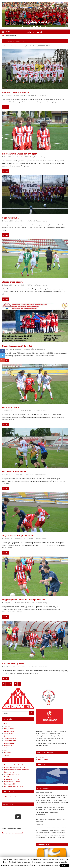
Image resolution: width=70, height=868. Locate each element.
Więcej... (6, 107)
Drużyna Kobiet (9, 731)
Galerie (7, 755)
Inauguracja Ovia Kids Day (12, 774)
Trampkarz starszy (41, 95)
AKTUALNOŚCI (30, 95)
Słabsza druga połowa (15, 282)
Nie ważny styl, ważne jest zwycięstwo (25, 153)
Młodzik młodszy (9, 743)
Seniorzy (7, 726)
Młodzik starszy (9, 746)
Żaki (6, 750)
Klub (6, 724)
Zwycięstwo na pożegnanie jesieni (22, 535)
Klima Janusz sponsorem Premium (15, 767)
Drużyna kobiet (43, 760)
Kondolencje (8, 777)
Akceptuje (64, 865)
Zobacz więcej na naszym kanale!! (12, 833)
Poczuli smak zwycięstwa (17, 471)
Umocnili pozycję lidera (16, 663)
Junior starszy (8, 736)
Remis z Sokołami (10, 772)
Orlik (6, 748)
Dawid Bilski (19, 95)
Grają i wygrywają (13, 218)
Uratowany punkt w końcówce (14, 786)
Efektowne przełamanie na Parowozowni (17, 770)
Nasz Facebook (10, 796)
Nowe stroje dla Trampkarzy (19, 92)
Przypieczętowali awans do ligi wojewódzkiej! (29, 599)
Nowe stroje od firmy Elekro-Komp (15, 765)
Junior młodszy (9, 733)
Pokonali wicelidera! (14, 407)
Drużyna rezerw (9, 729)
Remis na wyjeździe (10, 784)
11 (16, 684)
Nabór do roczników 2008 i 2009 (21, 346)
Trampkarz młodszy (10, 738)
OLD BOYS (8, 753)
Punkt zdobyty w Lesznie (12, 779)
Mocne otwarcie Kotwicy (12, 782)
